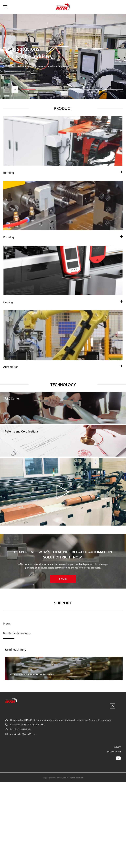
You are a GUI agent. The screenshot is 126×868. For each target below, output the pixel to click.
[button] (15, 89)
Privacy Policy (114, 764)
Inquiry (117, 759)
